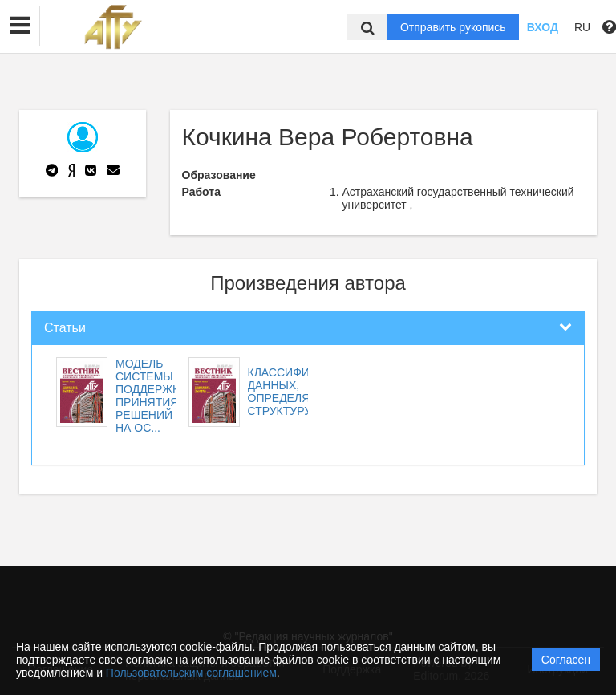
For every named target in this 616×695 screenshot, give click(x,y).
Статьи (65, 328)
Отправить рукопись (453, 27)
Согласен (566, 660)
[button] (20, 26)
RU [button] (582, 27)
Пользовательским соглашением (191, 673)
